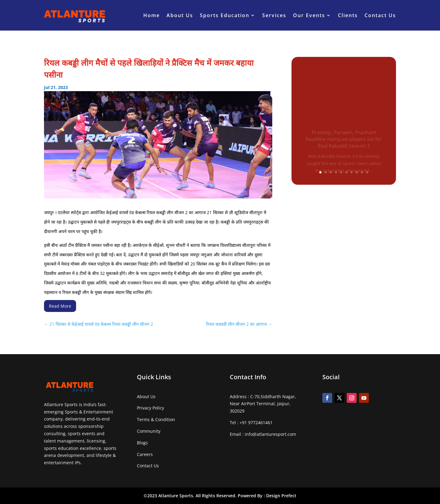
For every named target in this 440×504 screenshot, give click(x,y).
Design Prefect (281, 496)
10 (367, 172)
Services (274, 15)
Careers (145, 454)
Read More (60, 306)
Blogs (142, 443)
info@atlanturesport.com (270, 434)
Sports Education (225, 15)
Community (149, 431)
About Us (180, 15)
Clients (348, 15)
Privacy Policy (150, 408)
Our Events (309, 15)
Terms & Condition (156, 419)
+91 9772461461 (256, 422)
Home (152, 15)
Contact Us (380, 15)
